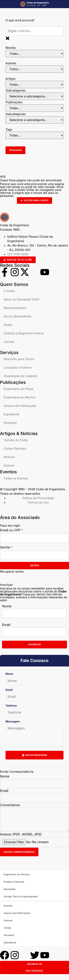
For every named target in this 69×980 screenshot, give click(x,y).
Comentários (10, 805)
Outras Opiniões (15, 448)
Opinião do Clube (16, 440)
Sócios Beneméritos (18, 316)
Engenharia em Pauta (18, 389)
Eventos (8, 906)
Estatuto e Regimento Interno (24, 333)
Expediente (11, 414)
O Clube (9, 291)
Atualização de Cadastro (21, 376)
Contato (9, 342)
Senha (5, 547)
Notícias (9, 457)
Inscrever (35, 644)
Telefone (11, 706)
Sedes (8, 325)
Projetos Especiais (14, 882)
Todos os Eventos (16, 478)
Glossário (10, 423)
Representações (15, 308)
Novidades (10, 889)
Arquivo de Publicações (20, 406)
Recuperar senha (12, 571)
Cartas (7, 928)
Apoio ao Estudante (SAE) (22, 299)
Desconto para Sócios (19, 359)
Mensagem (13, 721)
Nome (7, 606)
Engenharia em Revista (20, 397)
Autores (9, 465)
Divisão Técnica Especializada (21, 896)
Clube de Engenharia (38, 4)
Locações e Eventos (18, 367)
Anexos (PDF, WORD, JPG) (21, 834)
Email (6, 625)
